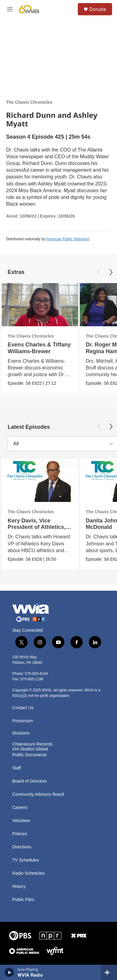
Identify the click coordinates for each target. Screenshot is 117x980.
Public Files (23, 900)
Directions (22, 847)
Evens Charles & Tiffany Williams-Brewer (39, 348)
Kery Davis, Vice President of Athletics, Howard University (37, 527)
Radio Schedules (28, 873)
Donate (98, 9)
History (19, 886)
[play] (9, 972)
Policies (20, 834)
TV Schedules (26, 860)
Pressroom (23, 721)
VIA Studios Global (30, 749)
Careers (20, 808)
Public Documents (30, 755)
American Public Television (68, 239)
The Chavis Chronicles (29, 102)
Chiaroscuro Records (32, 744)
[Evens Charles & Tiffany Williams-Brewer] (40, 305)
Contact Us (23, 708)
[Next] (111, 272)
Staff (17, 768)
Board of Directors (30, 781)
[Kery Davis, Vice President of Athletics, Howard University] (40, 480)
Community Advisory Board (38, 794)
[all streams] (109, 972)
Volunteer (21, 821)
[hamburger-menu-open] (10, 9)
